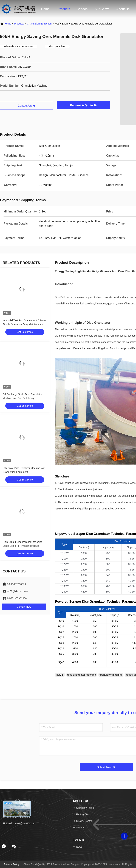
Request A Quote (83, 105)
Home (46, 9)
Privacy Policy (11, 864)
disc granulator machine (82, 675)
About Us (123, 9)
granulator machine (111, 675)
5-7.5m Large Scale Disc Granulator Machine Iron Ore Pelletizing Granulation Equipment (22, 398)
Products (64, 9)
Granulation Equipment (40, 24)
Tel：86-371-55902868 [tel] (17, 817)
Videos (83, 9)
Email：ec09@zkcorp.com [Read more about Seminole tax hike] (19, 823)
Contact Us (27, 106)
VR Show (102, 9)
